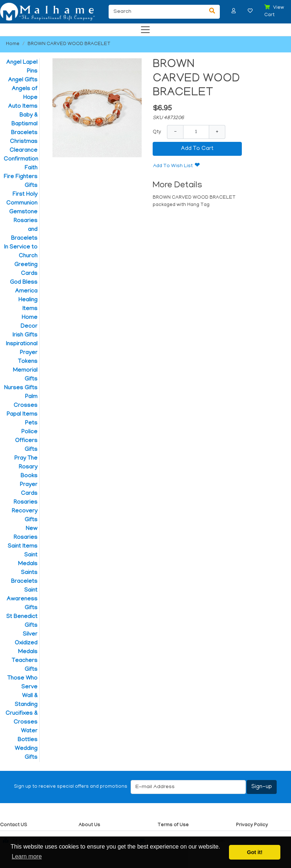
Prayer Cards (29, 489)
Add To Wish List (173, 166)
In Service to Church (21, 252)
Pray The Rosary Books (26, 467)
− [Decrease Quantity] (175, 132)
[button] (234, 11)
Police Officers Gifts (26, 441)
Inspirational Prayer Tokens (22, 353)
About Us (89, 825)
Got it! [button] (255, 852)
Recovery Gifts (25, 516)
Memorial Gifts (25, 375)
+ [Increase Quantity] (217, 132)
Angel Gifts (23, 80)
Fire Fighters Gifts (21, 181)
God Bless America (24, 287)
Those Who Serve (22, 683)
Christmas (24, 142)
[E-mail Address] (188, 787)
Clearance (23, 151)
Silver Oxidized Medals (26, 643)
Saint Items (23, 547)
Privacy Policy (252, 825)
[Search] (157, 12)
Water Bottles (28, 736)
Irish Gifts (25, 335)
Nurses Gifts (21, 388)
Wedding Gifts (26, 753)
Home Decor (29, 322)
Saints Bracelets (24, 577)
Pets (31, 423)
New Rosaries (26, 533)
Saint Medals (28, 560)
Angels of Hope (25, 93)
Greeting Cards (26, 269)
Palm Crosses (26, 401)
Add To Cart (197, 149)
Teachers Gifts (25, 665)
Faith (31, 168)
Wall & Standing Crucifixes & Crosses (21, 709)
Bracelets (24, 133)
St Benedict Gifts (22, 621)
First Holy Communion (22, 199)
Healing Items (28, 305)
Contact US (14, 825)
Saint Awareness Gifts (22, 599)
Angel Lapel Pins (22, 67)
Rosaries (26, 503)
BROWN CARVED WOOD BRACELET (69, 44)
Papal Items (22, 415)
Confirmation (21, 159)
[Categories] (143, 28)
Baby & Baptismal (24, 120)
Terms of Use (173, 825)
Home (13, 44)
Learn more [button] (27, 856)
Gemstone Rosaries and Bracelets (23, 225)
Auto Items (23, 107)
